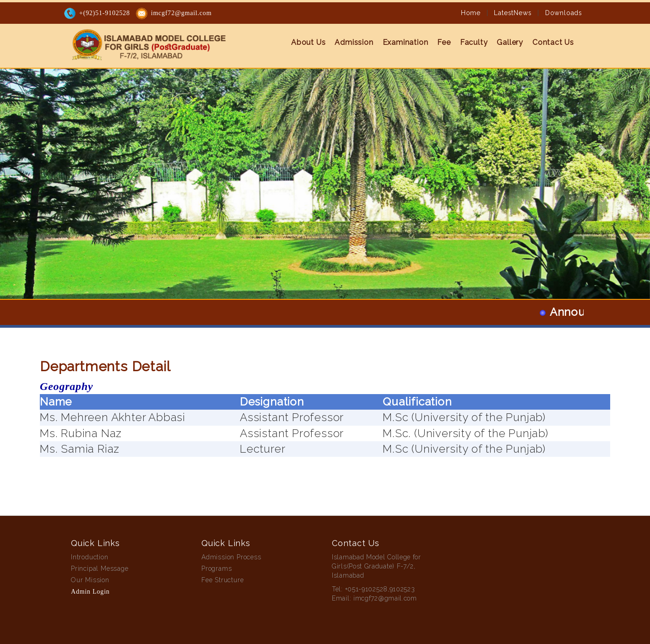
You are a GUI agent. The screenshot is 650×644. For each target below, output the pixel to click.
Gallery (510, 42)
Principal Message (100, 568)
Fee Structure (222, 580)
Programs (217, 568)
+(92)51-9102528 (105, 13)
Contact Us (553, 42)
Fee (444, 42)
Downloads (564, 13)
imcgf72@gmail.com (181, 13)
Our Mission (90, 580)
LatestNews (513, 13)
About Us (308, 42)
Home (471, 13)
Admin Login (90, 592)
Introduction (90, 557)
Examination (406, 42)
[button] (49, 149)
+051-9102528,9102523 (380, 589)
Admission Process (231, 557)
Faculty (474, 42)
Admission (354, 42)
